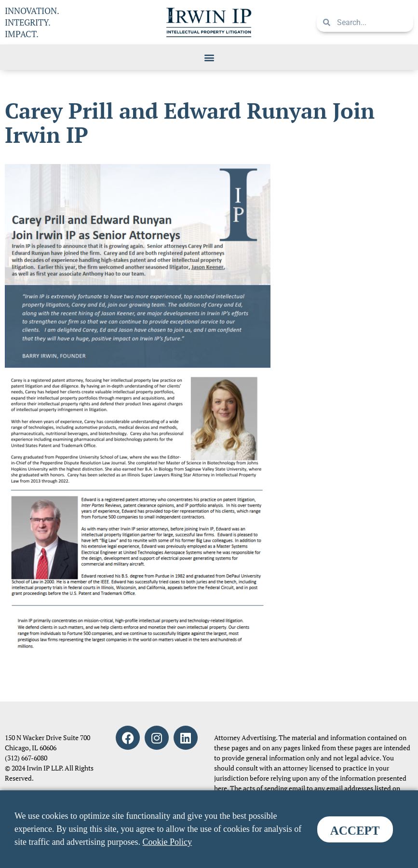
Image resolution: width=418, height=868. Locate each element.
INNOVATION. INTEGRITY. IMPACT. (32, 22)
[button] (209, 57)
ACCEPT (355, 831)
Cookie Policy (168, 842)
